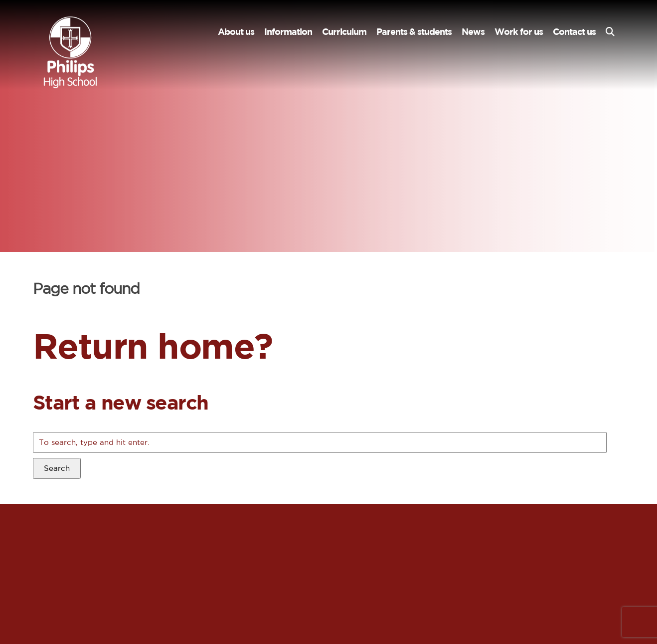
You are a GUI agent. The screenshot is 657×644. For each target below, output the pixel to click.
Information (288, 32)
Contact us (574, 32)
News (473, 32)
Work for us (519, 32)
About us (236, 32)
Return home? (153, 345)
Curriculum (344, 32)
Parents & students (414, 32)
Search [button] (57, 468)
